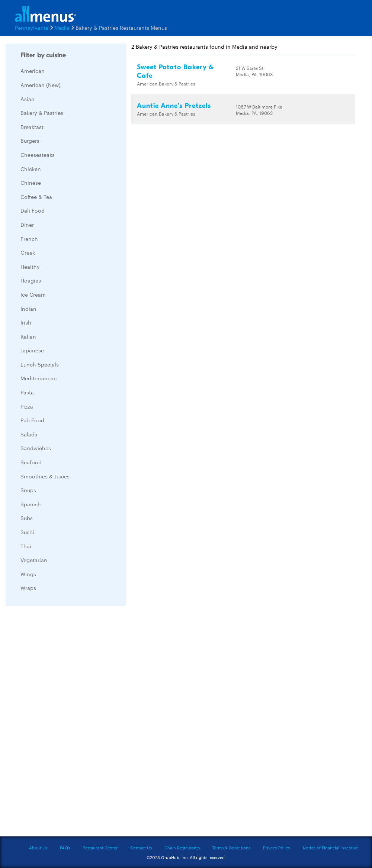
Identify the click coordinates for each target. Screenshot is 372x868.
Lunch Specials (40, 364)
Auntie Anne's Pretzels (174, 106)
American (33, 71)
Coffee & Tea (36, 197)
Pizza (27, 406)
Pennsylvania (32, 28)
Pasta (27, 392)
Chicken (31, 169)
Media (62, 28)
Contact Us (141, 848)
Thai (26, 546)
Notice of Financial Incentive (331, 848)
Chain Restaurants (182, 848)
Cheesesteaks (38, 155)
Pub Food (32, 420)
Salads (29, 434)
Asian (28, 99)
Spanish (31, 504)
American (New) (41, 85)
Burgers (30, 141)
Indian (28, 309)
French (29, 239)
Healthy (30, 267)
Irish (26, 322)
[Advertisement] (61, 723)
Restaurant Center (100, 848)
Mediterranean (39, 378)
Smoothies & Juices (45, 476)
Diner (27, 225)
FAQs (65, 848)
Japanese (32, 350)
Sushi (27, 532)
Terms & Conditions (231, 848)
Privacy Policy (277, 848)
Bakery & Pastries (42, 113)
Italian (28, 336)
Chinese (31, 183)
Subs (27, 518)
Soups (28, 490)
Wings (28, 574)
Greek (28, 252)
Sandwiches (36, 448)
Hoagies (31, 280)
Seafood (31, 462)
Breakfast (32, 127)
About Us (38, 848)
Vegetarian (34, 560)
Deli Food (33, 210)
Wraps (28, 588)
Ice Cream (33, 294)
